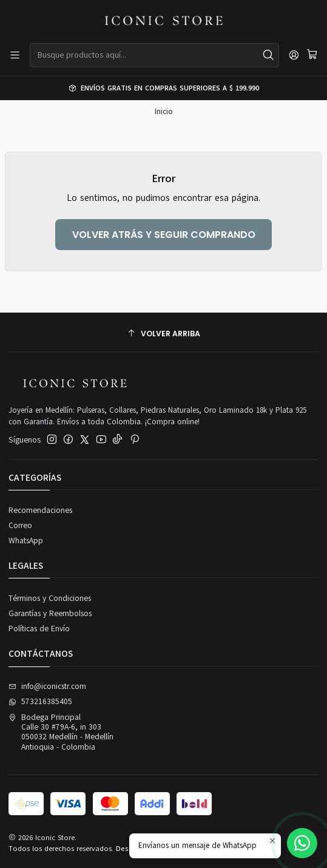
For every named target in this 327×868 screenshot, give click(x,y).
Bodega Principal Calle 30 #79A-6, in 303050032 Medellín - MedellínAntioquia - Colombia (61, 732)
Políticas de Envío (39, 629)
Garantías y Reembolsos (50, 614)
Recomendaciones (40, 510)
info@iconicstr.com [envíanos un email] (47, 687)
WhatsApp (26, 541)
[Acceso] (294, 55)
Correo (20, 526)
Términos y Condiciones (50, 598)
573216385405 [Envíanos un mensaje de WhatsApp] (40, 702)
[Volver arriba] (163, 334)
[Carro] (312, 55)
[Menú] (15, 55)
